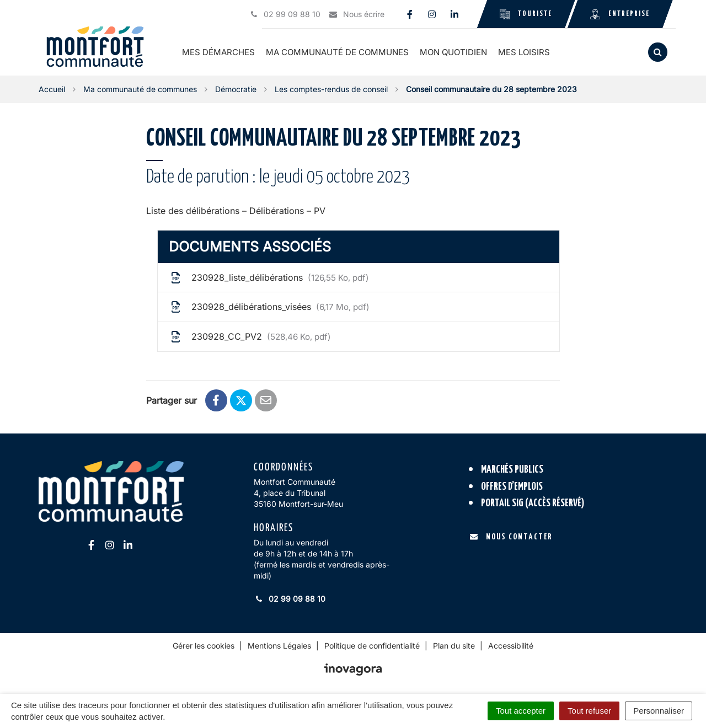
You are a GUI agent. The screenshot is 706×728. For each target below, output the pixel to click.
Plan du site (454, 646)
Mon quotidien (453, 52)
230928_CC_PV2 (250, 337)
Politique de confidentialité (372, 646)
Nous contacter (511, 537)
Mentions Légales (279, 646)
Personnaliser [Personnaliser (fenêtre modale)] (659, 711)
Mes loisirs (524, 52)
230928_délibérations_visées (269, 307)
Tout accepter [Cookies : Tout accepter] (521, 711)
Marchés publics (512, 470)
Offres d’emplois (512, 487)
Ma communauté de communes (337, 52)
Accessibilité (511, 646)
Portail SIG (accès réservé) (533, 503)
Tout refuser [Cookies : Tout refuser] (589, 711)
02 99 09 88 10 (290, 599)
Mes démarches (218, 52)
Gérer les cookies (204, 646)
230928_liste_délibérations (269, 278)
